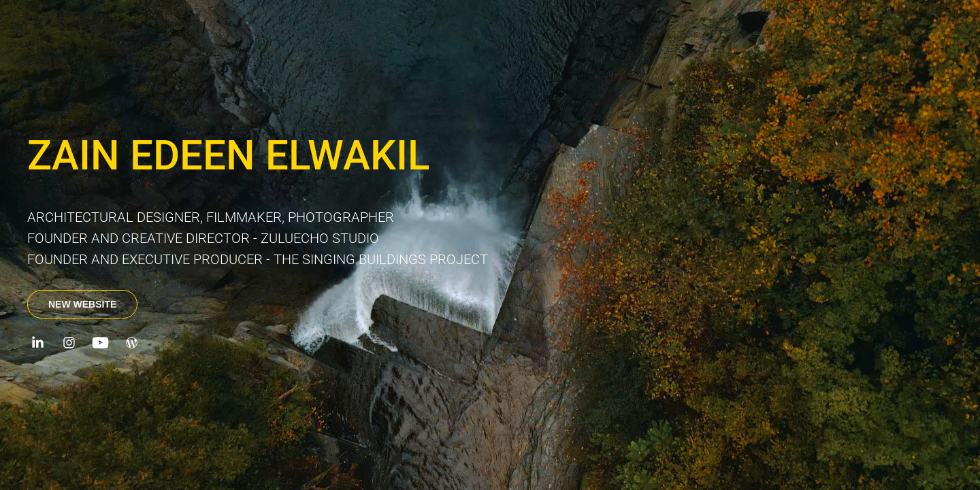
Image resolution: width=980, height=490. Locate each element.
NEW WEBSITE (82, 304)
